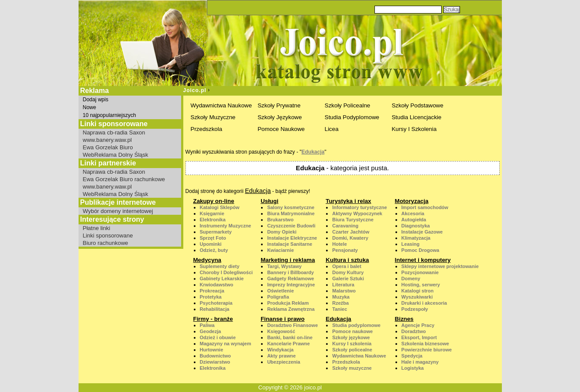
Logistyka (413, 368)
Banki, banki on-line (290, 337)
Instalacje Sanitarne (290, 244)
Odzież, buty (214, 250)
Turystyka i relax (348, 201)
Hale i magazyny (420, 362)
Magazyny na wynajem (226, 344)
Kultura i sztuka (347, 260)
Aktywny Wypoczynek (357, 213)
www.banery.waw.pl (107, 140)
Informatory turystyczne (359, 207)
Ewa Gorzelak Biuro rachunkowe (124, 179)
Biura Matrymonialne (291, 213)
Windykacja (280, 350)
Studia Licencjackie (416, 117)
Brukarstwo (280, 220)
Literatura (343, 285)
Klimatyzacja (416, 238)
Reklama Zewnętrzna (291, 309)
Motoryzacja (412, 201)
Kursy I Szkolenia (414, 129)
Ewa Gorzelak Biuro (108, 147)
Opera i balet (347, 266)
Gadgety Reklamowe (291, 279)
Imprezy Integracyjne (291, 285)
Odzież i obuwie (218, 337)
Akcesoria (413, 213)
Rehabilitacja (215, 309)
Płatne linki (97, 228)
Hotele (340, 244)
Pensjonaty (345, 250)
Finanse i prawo (283, 319)
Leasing (411, 244)
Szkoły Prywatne (279, 105)
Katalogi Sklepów (220, 207)
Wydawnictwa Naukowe (221, 105)
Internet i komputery (423, 260)
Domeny (411, 279)
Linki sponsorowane (108, 236)
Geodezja (211, 331)
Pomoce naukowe (352, 331)
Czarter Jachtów (351, 232)
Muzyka (341, 297)
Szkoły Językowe (280, 117)
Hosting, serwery (421, 285)
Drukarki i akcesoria (424, 303)
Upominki (211, 244)
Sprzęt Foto (213, 238)
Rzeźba (340, 303)
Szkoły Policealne (347, 105)
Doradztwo (414, 331)
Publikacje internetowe (118, 202)
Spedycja (412, 356)
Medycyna (207, 260)
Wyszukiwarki (417, 297)
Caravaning (345, 226)
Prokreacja (212, 291)
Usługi (269, 201)
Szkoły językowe (351, 337)
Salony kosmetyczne (291, 207)
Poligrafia (278, 297)
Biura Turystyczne (353, 220)
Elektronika (213, 220)
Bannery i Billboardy (290, 272)
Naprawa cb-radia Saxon (114, 132)
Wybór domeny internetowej (118, 211)
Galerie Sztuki (348, 279)
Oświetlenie (280, 291)
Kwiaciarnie (280, 250)
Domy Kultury (348, 272)
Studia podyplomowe (356, 325)
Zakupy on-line (214, 201)
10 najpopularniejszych (110, 115)
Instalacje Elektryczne (292, 238)
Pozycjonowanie (420, 272)
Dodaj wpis (96, 100)
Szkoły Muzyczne (213, 117)
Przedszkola (207, 129)
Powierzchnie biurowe (427, 350)
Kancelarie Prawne (288, 344)
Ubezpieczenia (284, 362)
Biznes (404, 319)
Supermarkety (216, 232)
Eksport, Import (419, 337)
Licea (332, 129)
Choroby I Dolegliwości (227, 272)
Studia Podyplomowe (352, 117)
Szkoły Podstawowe (417, 105)
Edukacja (313, 152)
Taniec (340, 309)
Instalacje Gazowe (422, 232)
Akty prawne (281, 356)
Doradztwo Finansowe (292, 325)
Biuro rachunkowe (106, 243)
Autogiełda (414, 220)
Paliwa (207, 325)
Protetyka (211, 297)
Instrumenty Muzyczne (226, 226)
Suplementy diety (220, 266)
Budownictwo (216, 356)
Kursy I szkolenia (352, 344)
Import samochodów (425, 207)
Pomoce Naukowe (281, 129)
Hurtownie (212, 350)
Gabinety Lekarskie (222, 279)
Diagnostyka (416, 226)
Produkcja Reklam (288, 303)
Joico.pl (195, 90)
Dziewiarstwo (215, 362)
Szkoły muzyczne (352, 368)
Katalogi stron (418, 291)
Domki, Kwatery (350, 238)
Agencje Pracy (418, 325)
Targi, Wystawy (284, 266)
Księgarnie (212, 213)
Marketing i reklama (288, 260)
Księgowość (281, 331)
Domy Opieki (282, 232)
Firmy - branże (213, 319)
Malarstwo (344, 291)
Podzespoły (415, 309)
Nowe (90, 107)
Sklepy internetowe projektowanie (440, 266)
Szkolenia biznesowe (425, 344)
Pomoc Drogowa (420, 250)
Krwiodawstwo (217, 285)
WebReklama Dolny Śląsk (116, 155)
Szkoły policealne (352, 350)
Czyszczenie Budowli (291, 226)
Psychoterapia (216, 303)
